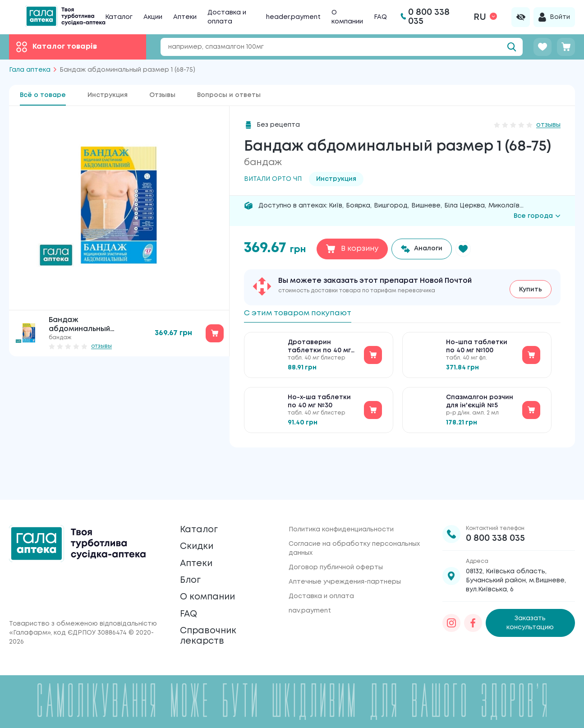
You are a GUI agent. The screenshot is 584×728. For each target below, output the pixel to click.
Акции (153, 17)
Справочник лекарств (214, 632)
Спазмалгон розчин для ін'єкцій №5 (480, 405)
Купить (531, 287)
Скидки (200, 518)
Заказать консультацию (530, 589)
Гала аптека (30, 70)
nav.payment (310, 576)
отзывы (101, 346)
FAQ (380, 17)
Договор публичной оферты (336, 533)
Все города (537, 216)
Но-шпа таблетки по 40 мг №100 (477, 350)
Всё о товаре (43, 95)
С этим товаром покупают (308, 312)
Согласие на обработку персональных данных (354, 514)
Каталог (119, 17)
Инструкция (108, 95)
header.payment (293, 17)
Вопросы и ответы (229, 95)
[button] (471, 249)
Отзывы (162, 95)
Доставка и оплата (321, 562)
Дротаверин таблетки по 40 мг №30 (319, 350)
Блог (193, 561)
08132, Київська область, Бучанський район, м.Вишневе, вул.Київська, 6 (516, 546)
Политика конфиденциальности (341, 495)
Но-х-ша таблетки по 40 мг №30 (319, 405)
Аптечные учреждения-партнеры (345, 547)
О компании (214, 582)
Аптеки (185, 17)
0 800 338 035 (495, 504)
